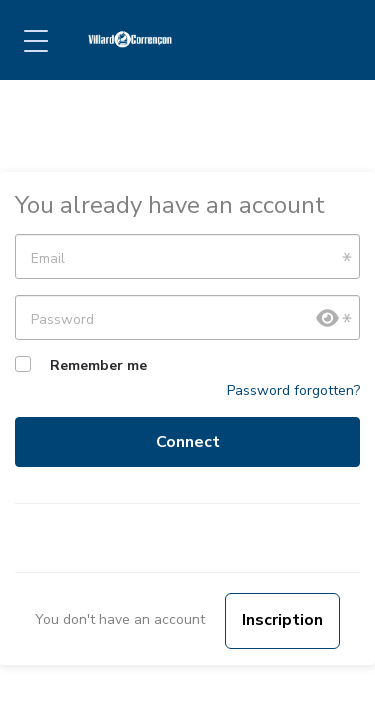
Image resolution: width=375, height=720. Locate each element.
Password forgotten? (293, 390)
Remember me (98, 365)
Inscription (282, 620)
